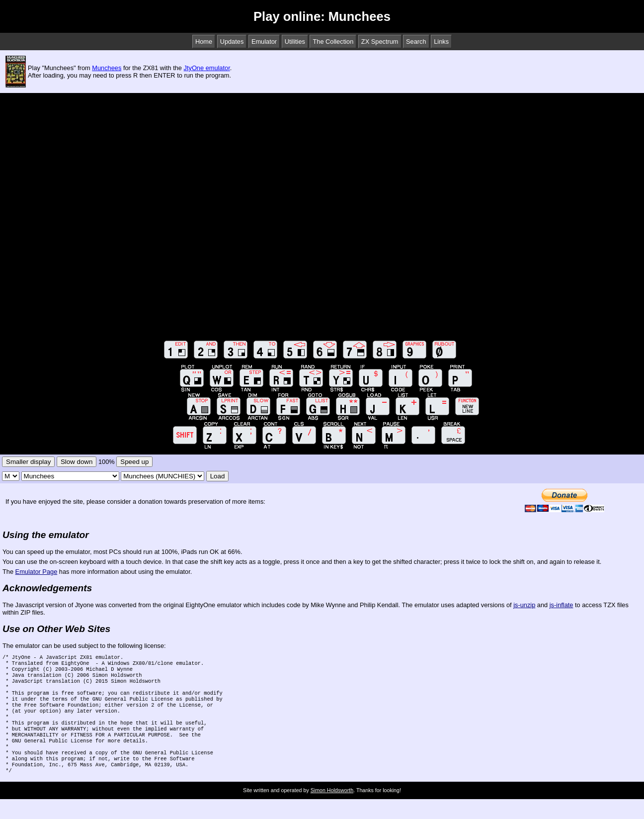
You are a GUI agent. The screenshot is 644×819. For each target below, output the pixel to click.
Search (416, 42)
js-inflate (562, 605)
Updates (232, 42)
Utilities (295, 42)
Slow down (77, 462)
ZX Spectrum (380, 42)
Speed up (134, 462)
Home (204, 42)
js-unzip (524, 605)
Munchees (107, 68)
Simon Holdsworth (332, 810)
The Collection (333, 42)
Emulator (264, 42)
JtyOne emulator (207, 68)
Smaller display (28, 462)
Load (218, 476)
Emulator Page (37, 572)
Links (441, 42)
